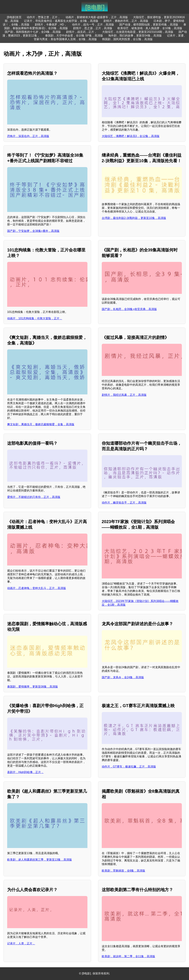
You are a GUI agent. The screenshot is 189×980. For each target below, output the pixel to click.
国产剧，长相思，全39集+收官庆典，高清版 (129, 309)
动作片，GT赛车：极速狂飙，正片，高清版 (129, 767)
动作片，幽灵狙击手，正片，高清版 (124, 503)
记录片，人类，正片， (21, 943)
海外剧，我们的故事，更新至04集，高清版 (135, 36)
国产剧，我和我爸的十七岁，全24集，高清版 (33, 32)
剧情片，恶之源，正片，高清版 (93, 28)
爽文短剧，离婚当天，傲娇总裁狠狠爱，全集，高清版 (41, 424)
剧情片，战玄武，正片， (81, 32)
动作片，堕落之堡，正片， (44, 17)
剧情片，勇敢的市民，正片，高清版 (126, 21)
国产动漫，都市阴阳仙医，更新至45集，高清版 (149, 25)
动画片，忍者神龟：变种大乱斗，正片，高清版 (37, 588)
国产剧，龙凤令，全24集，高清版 (123, 677)
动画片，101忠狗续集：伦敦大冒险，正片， (35, 318)
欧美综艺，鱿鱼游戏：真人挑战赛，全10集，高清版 (150, 28)
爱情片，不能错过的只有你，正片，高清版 (34, 497)
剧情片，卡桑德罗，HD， (51, 25)
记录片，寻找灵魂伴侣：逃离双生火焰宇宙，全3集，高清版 (61, 21)
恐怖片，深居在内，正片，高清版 (28, 136)
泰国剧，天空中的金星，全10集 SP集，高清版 (74, 36)
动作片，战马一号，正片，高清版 (93, 25)
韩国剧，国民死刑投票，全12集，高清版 (127, 39)
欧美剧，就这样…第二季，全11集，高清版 (129, 956)
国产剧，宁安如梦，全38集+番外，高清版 (33, 231)
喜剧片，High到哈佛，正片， (25, 772)
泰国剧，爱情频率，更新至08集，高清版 (33, 687)
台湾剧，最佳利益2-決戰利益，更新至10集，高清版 (134, 218)
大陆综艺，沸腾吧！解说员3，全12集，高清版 (131, 136)
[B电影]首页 (14, 17)
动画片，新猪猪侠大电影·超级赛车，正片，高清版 (97, 17)
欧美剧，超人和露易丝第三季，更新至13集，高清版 (40, 860)
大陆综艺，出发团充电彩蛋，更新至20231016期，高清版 (138, 32)
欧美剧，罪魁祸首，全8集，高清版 (124, 871)
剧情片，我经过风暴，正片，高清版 (124, 395)
